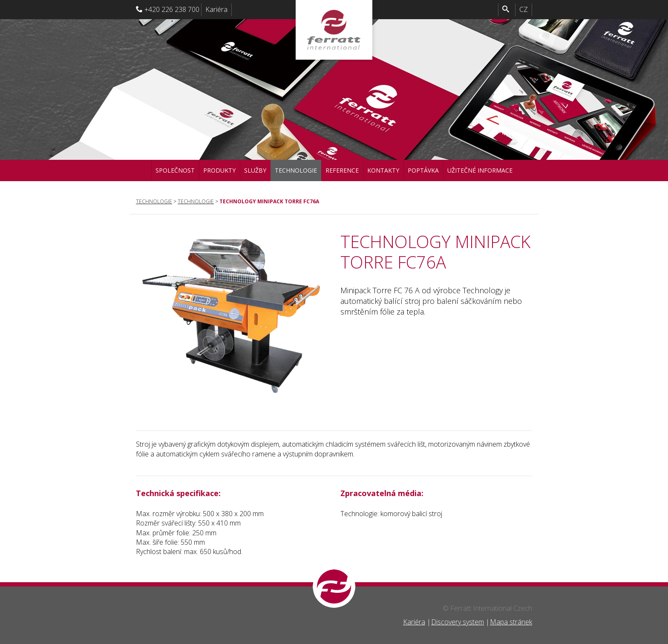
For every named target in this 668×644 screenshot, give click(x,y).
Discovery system (458, 622)
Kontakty (383, 170)
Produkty (219, 170)
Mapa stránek (511, 622)
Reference (342, 170)
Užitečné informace (480, 170)
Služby (255, 170)
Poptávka (423, 170)
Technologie (296, 170)
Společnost (175, 170)
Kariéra (216, 9)
